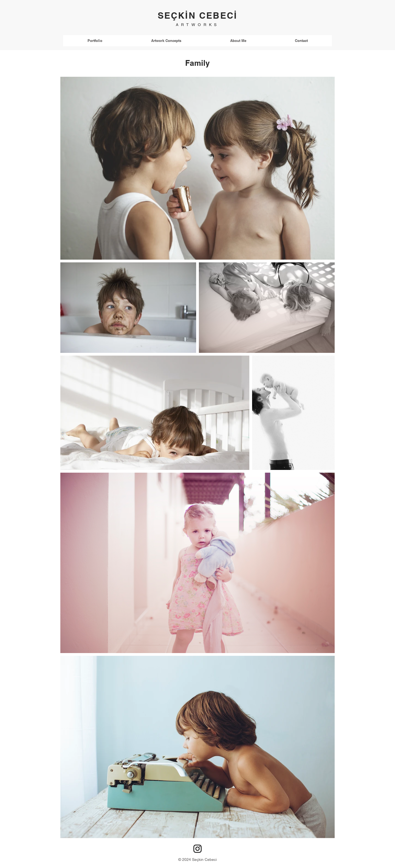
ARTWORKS (198, 25)
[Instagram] (198, 849)
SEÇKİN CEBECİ (198, 15)
